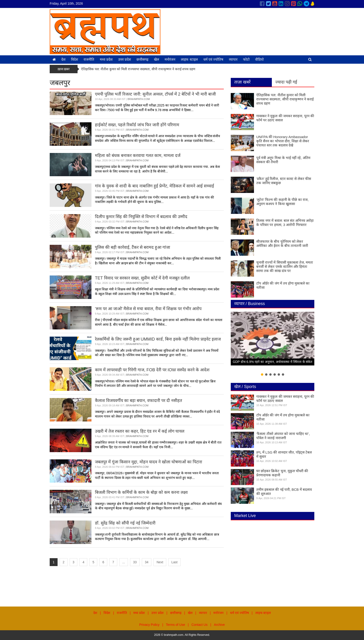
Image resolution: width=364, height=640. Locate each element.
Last (174, 562)
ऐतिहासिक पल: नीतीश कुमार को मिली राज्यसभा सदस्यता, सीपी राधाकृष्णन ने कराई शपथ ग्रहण (138, 69)
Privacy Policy (149, 625)
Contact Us (200, 625)
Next (160, 562)
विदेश (75, 59)
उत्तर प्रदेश (125, 59)
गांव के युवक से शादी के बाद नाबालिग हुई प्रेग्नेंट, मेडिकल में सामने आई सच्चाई (154, 186)
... (124, 562)
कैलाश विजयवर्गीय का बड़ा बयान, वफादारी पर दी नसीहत (138, 401)
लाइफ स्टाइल (189, 59)
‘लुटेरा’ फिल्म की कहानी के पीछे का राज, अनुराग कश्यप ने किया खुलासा (282, 202)
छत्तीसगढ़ (142, 59)
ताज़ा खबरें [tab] (242, 82)
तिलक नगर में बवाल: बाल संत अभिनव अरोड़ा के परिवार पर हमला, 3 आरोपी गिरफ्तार (285, 223)
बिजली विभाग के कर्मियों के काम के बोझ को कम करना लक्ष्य (141, 492)
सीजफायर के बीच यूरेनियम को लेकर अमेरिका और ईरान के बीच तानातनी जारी (282, 244)
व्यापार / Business (250, 304)
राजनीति (89, 59)
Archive (219, 625)
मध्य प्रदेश (106, 59)
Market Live (245, 516)
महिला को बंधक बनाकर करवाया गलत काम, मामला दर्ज (138, 156)
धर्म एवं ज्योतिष (213, 59)
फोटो (246, 59)
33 (135, 562)
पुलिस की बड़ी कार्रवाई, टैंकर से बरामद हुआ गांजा (133, 247)
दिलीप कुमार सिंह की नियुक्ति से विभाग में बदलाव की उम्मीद (141, 217)
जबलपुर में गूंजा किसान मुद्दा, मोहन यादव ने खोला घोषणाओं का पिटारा (149, 462)
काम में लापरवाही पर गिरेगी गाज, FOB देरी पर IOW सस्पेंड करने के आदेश (152, 370)
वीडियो (259, 59)
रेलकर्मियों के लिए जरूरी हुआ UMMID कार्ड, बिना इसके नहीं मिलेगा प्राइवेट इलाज (158, 339)
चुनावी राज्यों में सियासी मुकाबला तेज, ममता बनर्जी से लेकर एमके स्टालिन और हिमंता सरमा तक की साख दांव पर (285, 267)
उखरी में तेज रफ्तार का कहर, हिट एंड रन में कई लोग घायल (140, 431)
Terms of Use (175, 625)
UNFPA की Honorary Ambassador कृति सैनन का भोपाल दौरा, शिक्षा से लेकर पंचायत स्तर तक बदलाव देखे (283, 141)
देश (63, 59)
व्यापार (233, 59)
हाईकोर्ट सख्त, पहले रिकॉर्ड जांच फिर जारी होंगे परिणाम (137, 125)
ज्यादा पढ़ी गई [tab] (286, 82)
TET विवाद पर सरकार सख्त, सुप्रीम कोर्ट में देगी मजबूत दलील (142, 278)
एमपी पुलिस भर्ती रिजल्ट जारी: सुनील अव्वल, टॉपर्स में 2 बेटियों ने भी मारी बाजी (155, 94)
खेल (156, 59)
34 (147, 562)
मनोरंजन (170, 59)
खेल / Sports (245, 387)
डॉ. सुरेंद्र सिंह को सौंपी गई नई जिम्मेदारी (125, 523)
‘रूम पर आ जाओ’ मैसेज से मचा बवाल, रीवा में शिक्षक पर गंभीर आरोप (148, 309)
